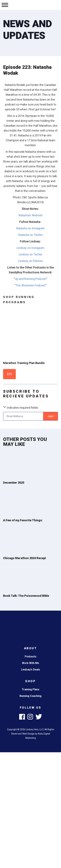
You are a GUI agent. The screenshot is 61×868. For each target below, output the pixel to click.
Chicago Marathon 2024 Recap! (24, 558)
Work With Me (30, 663)
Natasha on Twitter (31, 235)
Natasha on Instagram (30, 228)
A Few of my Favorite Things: (23, 520)
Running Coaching (30, 696)
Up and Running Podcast (30, 279)
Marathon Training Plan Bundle (24, 363)
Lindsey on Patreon (31, 261)
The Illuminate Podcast (30, 285)
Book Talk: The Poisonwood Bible (26, 596)
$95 (9, 374)
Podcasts (31, 657)
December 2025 (14, 483)
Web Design (28, 734)
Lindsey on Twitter (31, 254)
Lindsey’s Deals (31, 670)
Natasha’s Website (30, 215)
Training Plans (31, 689)
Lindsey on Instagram (30, 248)
